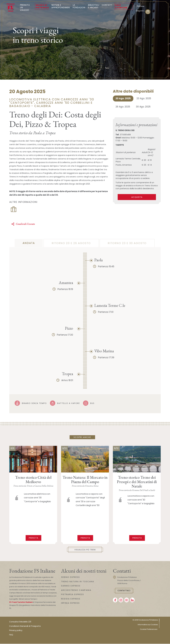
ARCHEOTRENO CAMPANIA (76, 590)
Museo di (42, 6)
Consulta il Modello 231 (20, 622)
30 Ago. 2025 (143, 107)
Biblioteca (94, 6)
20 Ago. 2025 (123, 98)
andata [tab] (29, 243)
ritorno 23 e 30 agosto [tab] (127, 243)
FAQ (11, 635)
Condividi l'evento (23, 224)
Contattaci (126, 591)
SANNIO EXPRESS (71, 586)
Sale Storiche (121, 6)
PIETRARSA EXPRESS (73, 595)
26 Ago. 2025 (123, 107)
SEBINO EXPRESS (70, 577)
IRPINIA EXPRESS (70, 603)
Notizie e (61, 6)
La (79, 6)
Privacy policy (16, 631)
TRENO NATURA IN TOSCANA (78, 582)
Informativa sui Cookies (148, 625)
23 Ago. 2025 (144, 98)
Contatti (107, 5)
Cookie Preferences (149, 629)
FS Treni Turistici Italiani (21, 602)
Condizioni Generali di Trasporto (25, 626)
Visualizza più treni (85, 550)
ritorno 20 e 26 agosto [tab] (71, 243)
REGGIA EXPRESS (71, 599)
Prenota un (26, 7)
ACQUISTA (137, 197)
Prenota (34, 538)
